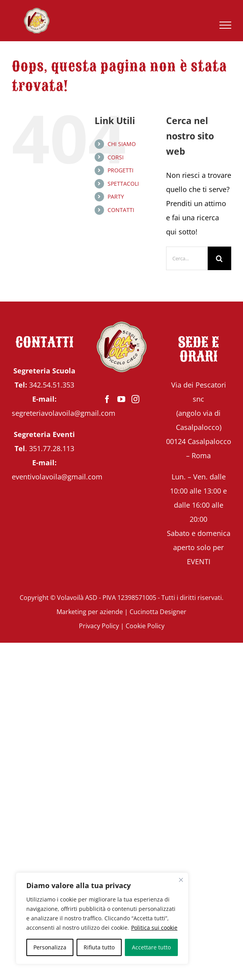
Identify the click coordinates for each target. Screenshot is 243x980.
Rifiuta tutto (99, 947)
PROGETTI (121, 170)
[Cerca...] (187, 258)
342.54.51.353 (52, 385)
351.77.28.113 (52, 448)
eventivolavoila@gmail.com (57, 477)
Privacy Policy (99, 626)
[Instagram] (135, 399)
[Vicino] (181, 880)
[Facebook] (107, 399)
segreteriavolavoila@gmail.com (64, 413)
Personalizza (50, 947)
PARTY (116, 197)
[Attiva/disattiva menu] (226, 25)
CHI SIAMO (122, 144)
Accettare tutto (151, 947)
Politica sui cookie (154, 928)
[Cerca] (219, 258)
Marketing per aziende (90, 612)
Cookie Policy (145, 626)
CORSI (116, 157)
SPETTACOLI (123, 184)
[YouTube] (121, 399)
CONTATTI (121, 210)
